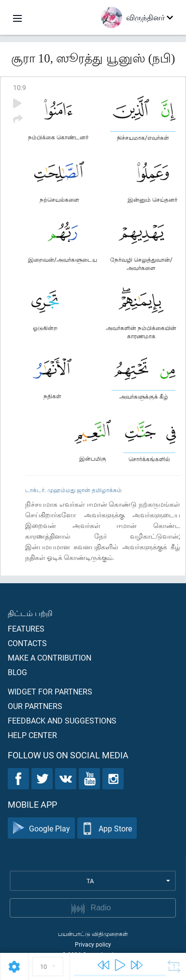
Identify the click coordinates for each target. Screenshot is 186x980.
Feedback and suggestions (62, 720)
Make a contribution (50, 657)
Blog (17, 672)
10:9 (20, 87)
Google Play (41, 828)
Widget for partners (50, 691)
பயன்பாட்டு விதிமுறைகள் (93, 934)
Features (26, 628)
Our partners (35, 706)
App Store (107, 828)
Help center (32, 735)
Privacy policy (93, 944)
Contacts (27, 643)
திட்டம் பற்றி (30, 613)
